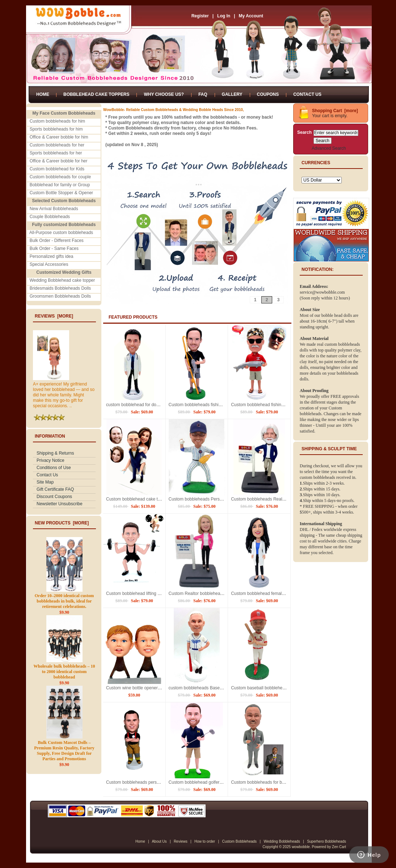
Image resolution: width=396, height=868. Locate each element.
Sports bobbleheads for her (56, 153)
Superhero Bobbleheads (327, 841)
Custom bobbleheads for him (57, 121)
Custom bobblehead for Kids (57, 169)
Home (43, 94)
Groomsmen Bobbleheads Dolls (60, 296)
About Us (159, 841)
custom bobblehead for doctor (135, 405)
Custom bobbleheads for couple (60, 177)
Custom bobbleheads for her (57, 145)
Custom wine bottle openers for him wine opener (153, 688)
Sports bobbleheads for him (56, 129)
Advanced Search (329, 148)
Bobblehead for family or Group (60, 185)
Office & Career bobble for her (59, 161)
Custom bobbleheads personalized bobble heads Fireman (162, 782)
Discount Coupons (54, 497)
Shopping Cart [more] (335, 111)
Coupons (268, 94)
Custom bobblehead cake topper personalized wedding (159, 499)
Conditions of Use (54, 468)
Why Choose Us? (164, 94)
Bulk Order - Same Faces (54, 248)
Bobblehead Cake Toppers (96, 94)
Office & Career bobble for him (59, 137)
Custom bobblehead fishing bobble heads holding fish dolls (288, 405)
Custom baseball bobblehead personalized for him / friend (287, 688)
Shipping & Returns (55, 453)
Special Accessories (49, 264)
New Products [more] (62, 523)
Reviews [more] (54, 316)
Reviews (181, 841)
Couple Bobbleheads (50, 217)
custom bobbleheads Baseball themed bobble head (218, 688)
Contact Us (307, 94)
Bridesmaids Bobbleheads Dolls (60, 288)
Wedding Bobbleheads (282, 841)
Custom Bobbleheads (239, 841)
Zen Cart (339, 847)
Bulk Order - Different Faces (57, 241)
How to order (205, 841)
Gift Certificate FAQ (55, 489)
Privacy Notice (50, 460)
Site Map (45, 482)
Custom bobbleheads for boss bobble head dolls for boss (286, 782)
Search (304, 132)
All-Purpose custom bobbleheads (61, 233)
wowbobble (301, 847)
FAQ (203, 94)
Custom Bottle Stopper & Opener (61, 193)
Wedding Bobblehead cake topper (62, 280)
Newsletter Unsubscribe (60, 504)
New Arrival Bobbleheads (54, 209)
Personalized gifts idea (52, 256)
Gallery (232, 94)
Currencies (316, 163)
